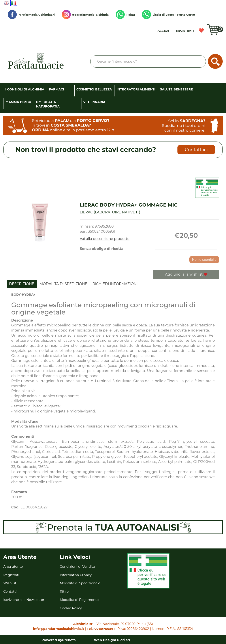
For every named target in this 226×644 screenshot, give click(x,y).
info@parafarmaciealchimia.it (59, 629)
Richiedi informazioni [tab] (115, 284)
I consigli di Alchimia (25, 89)
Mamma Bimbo (18, 102)
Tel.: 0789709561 (101, 629)
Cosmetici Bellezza (94, 89)
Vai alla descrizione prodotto (105, 239)
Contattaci (196, 150)
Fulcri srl (122, 640)
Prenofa (69, 640)
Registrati (185, 31)
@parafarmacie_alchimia (85, 15)
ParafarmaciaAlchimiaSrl (31, 15)
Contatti (10, 591)
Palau (125, 15)
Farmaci (56, 89)
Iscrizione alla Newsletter (24, 600)
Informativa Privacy (76, 575)
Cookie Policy (71, 608)
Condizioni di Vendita (77, 566)
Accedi (163, 31)
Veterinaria (94, 102)
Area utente (13, 566)
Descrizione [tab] (22, 284)
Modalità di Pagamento (79, 600)
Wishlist (203, 32)
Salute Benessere (176, 89)
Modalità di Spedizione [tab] (63, 284)
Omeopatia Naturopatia (48, 104)
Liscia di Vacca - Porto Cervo (168, 15)
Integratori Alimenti (136, 89)
